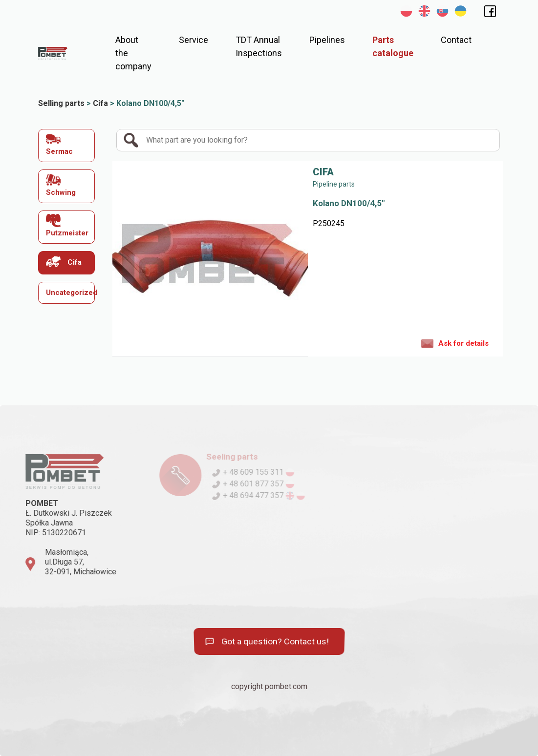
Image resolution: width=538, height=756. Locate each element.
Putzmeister (67, 225)
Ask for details (455, 343)
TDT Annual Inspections (259, 46)
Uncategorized (70, 293)
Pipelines (327, 40)
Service (194, 40)
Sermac (59, 144)
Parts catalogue (393, 46)
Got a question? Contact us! (267, 642)
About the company (133, 53)
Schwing (61, 184)
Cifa (64, 262)
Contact (456, 40)
